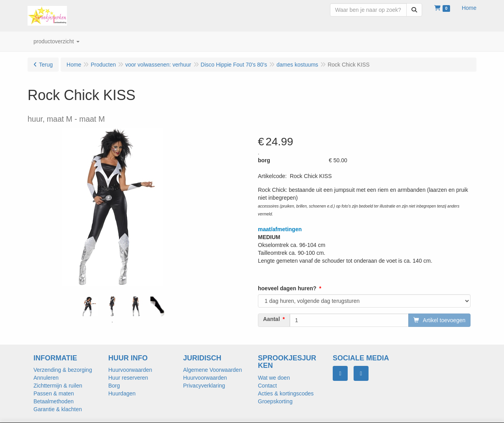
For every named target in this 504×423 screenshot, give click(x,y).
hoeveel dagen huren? (287, 288)
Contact (267, 386)
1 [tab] (112, 322)
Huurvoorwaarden (130, 370)
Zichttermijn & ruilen (58, 386)
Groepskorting (275, 401)
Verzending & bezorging (63, 370)
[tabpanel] (89, 306)
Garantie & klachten (58, 409)
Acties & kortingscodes (286, 393)
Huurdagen (122, 393)
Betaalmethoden (54, 401)
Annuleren (46, 378)
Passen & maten (54, 393)
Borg (114, 386)
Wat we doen (274, 378)
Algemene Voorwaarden (212, 370)
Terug (46, 65)
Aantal (271, 319)
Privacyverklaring (204, 386)
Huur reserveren (128, 378)
